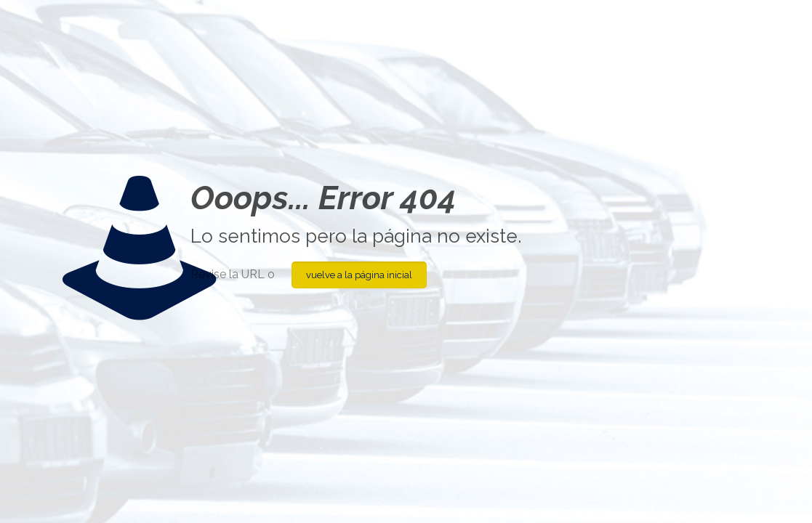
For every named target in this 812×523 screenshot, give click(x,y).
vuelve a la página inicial (359, 275)
